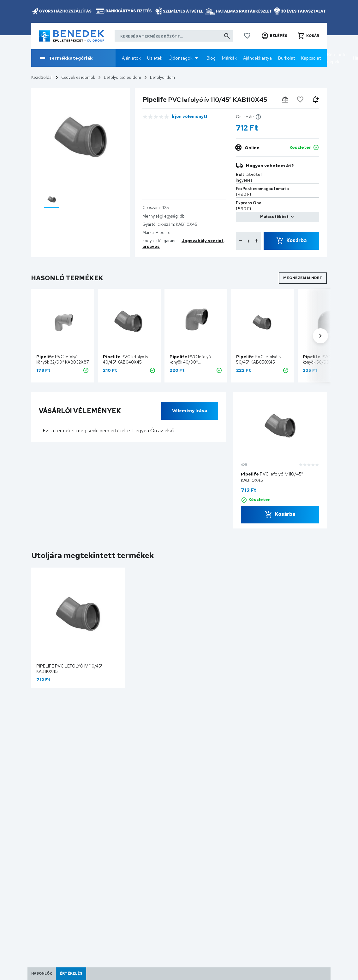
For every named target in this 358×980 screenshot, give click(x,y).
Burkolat (286, 58)
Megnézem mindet (303, 278)
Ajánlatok (131, 58)
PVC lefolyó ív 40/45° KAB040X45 (126, 359)
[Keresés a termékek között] (174, 36)
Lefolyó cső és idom (122, 77)
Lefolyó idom (162, 77)
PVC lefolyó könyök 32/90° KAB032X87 (63, 359)
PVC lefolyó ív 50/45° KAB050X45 (259, 359)
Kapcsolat (311, 58)
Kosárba (296, 240)
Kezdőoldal (42, 77)
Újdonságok (181, 58)
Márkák (229, 58)
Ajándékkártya (257, 58)
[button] (274, 36)
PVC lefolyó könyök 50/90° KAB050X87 (323, 362)
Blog (211, 58)
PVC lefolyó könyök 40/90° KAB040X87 (190, 362)
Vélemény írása (190, 411)
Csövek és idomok (78, 77)
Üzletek (155, 58)
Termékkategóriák (66, 58)
